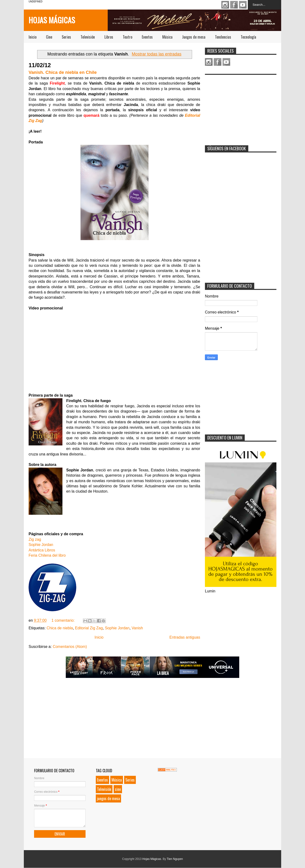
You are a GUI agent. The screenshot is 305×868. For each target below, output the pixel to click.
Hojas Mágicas (52, 20)
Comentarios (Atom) (70, 647)
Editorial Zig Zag (89, 628)
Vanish (137, 628)
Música (167, 37)
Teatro (127, 37)
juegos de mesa (108, 798)
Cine (49, 37)
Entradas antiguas (185, 637)
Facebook (234, 5)
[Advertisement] (241, 107)
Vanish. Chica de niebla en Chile (63, 72)
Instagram (225, 5)
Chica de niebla (60, 628)
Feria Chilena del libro (47, 555)
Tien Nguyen (175, 859)
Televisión (88, 37)
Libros (109, 37)
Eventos (147, 37)
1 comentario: (64, 620)
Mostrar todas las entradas (157, 54)
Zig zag (35, 539)
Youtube (243, 5)
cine (118, 789)
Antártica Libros (42, 550)
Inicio (33, 37)
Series (66, 37)
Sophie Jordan (41, 545)
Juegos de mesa (194, 37)
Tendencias (223, 37)
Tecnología (248, 37)
